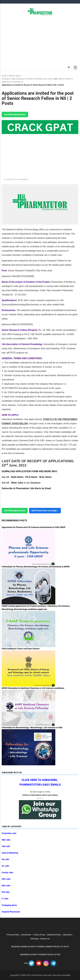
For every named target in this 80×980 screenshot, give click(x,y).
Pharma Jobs (14, 76)
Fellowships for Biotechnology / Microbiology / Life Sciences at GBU (32, 727)
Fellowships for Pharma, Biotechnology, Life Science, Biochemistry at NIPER (36, 567)
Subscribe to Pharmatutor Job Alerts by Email (26, 488)
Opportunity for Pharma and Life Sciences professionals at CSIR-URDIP (34, 527)
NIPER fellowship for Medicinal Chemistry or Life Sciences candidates (33, 688)
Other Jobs (17, 483)
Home (4, 76)
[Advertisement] (40, 39)
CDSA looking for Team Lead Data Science (21, 649)
